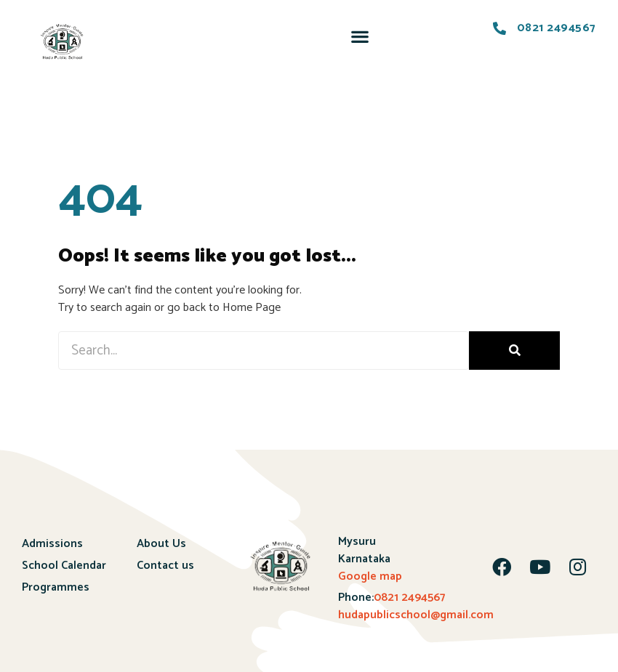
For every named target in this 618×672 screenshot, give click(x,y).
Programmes (56, 587)
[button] (360, 36)
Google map (370, 576)
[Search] (514, 351)
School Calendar (64, 566)
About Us (161, 544)
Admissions (52, 544)
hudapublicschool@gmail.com (416, 615)
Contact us (165, 566)
